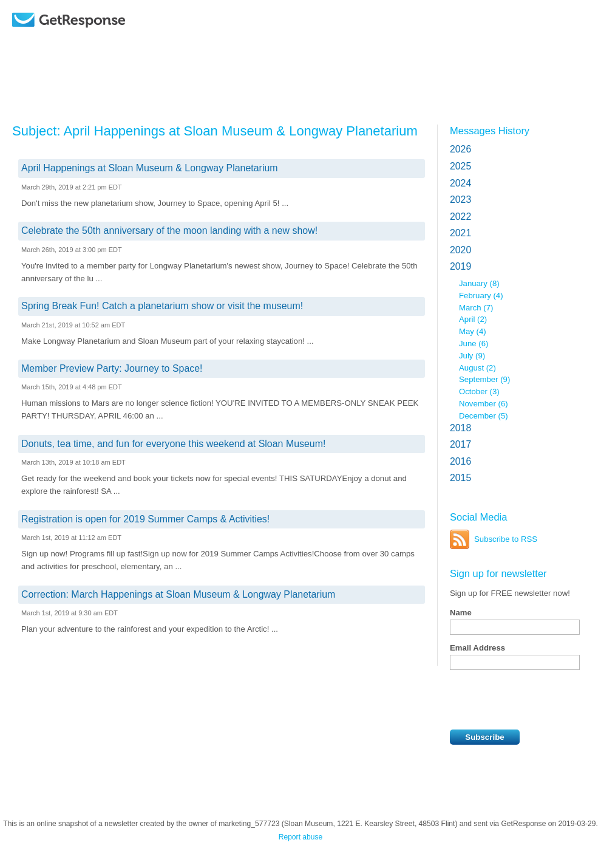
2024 (460, 183)
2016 (460, 461)
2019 (460, 266)
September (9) (484, 379)
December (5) (484, 416)
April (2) (473, 319)
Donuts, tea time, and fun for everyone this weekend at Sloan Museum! (173, 444)
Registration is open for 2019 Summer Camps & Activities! (145, 519)
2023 (460, 200)
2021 (460, 233)
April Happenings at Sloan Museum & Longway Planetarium (150, 168)
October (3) (479, 391)
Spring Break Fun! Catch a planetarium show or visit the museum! (162, 306)
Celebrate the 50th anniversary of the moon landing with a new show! (169, 231)
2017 (460, 444)
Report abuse (301, 837)
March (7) (476, 308)
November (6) (484, 404)
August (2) (477, 368)
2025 (460, 166)
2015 (460, 478)
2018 (460, 428)
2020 (460, 250)
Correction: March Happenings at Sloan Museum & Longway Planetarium (178, 594)
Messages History (490, 131)
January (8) (479, 283)
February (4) (481, 296)
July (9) (472, 356)
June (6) (474, 343)
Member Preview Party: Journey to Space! (112, 368)
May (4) (473, 331)
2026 (460, 149)
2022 (460, 217)
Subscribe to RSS (506, 539)
